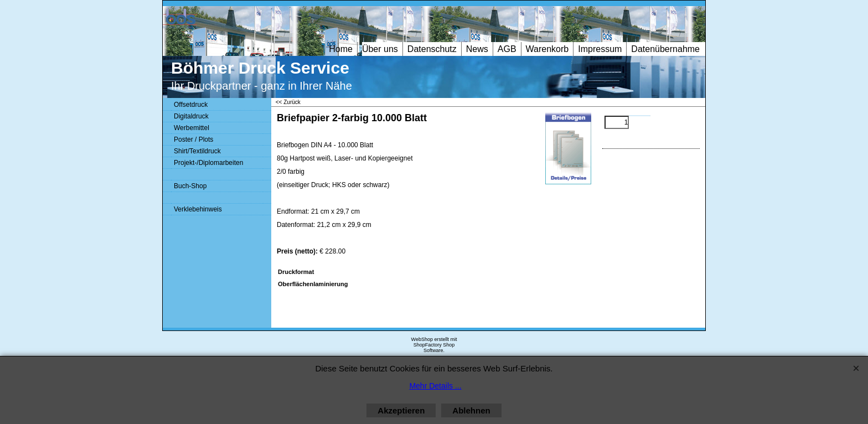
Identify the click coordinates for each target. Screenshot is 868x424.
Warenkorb (547, 49)
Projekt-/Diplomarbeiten (208, 163)
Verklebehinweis (198, 209)
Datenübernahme (665, 49)
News (477, 49)
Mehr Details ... (435, 386)
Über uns (380, 49)
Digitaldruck (191, 116)
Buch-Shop (190, 186)
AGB (507, 49)
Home (341, 49)
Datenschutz (432, 49)
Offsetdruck (191, 105)
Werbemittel (192, 128)
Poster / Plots (193, 139)
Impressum (600, 49)
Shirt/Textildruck (197, 151)
